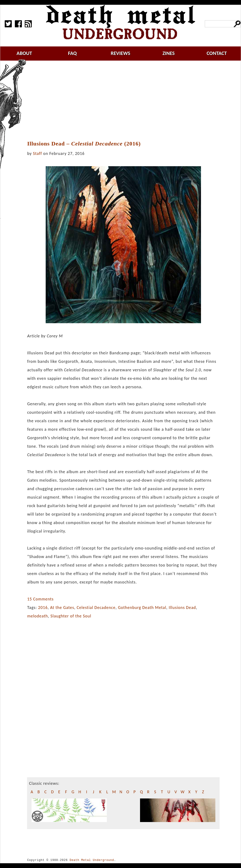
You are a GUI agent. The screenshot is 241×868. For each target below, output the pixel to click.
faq (72, 53)
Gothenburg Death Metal (142, 608)
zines (169, 53)
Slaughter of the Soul (71, 616)
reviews (121, 53)
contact (217, 53)
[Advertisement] (126, 101)
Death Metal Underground (92, 860)
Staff (37, 153)
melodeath (37, 616)
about (24, 53)
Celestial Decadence (96, 608)
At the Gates (62, 608)
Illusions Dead (182, 608)
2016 (43, 608)
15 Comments (40, 599)
